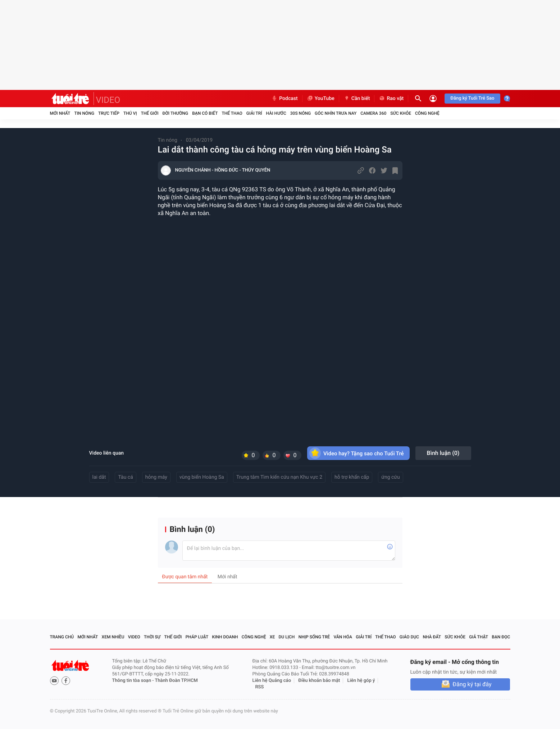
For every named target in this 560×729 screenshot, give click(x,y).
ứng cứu (390, 477)
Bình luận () (443, 453)
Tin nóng (84, 113)
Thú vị (130, 113)
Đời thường (176, 113)
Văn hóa (343, 637)
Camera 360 (373, 113)
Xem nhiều (113, 637)
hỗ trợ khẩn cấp (352, 477)
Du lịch (287, 637)
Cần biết (357, 99)
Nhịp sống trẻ (314, 637)
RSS (260, 687)
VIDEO (108, 100)
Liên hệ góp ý (361, 681)
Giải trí (254, 113)
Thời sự (152, 637)
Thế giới (150, 113)
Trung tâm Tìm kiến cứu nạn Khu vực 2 (279, 477)
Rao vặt (391, 99)
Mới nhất (60, 113)
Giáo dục (409, 637)
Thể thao (232, 113)
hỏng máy (156, 477)
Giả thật (479, 637)
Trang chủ (62, 637)
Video (134, 637)
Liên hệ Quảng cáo (272, 681)
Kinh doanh (225, 637)
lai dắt (99, 477)
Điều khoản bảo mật (319, 681)
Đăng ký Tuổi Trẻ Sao (472, 98)
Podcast (284, 99)
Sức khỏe (401, 113)
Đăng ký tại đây (472, 684)
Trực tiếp (109, 113)
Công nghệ (427, 113)
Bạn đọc (501, 637)
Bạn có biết (205, 113)
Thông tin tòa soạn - (134, 681)
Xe (272, 637)
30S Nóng (301, 113)
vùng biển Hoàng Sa (202, 477)
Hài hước (276, 113)
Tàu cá (125, 477)
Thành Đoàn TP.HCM (176, 681)
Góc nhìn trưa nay (336, 113)
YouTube (321, 99)
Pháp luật (197, 637)
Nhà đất (432, 637)
